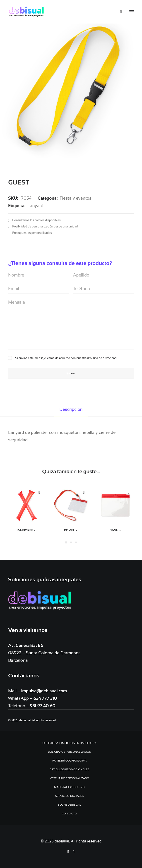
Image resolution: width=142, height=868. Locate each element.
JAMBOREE (26, 530)
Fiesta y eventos (76, 198)
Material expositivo (69, 787)
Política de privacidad (102, 358)
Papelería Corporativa (69, 761)
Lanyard (35, 206)
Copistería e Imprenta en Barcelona (69, 743)
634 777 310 (45, 698)
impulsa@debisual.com (44, 691)
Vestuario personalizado (69, 778)
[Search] (119, 12)
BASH (116, 530)
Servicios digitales (69, 796)
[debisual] (26, 12)
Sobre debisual (70, 805)
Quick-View (39, 492)
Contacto (69, 814)
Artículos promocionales (70, 769)
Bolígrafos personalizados (69, 752)
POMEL (71, 530)
